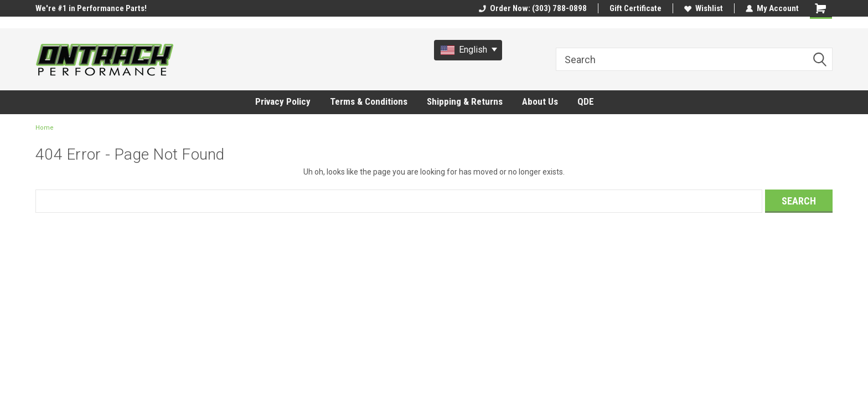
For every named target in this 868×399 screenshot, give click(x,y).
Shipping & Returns (465, 101)
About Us (540, 101)
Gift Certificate (635, 8)
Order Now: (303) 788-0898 (533, 8)
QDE (586, 101)
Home (45, 128)
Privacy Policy (283, 101)
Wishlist (704, 8)
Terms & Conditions (369, 101)
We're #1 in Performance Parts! (91, 8)
